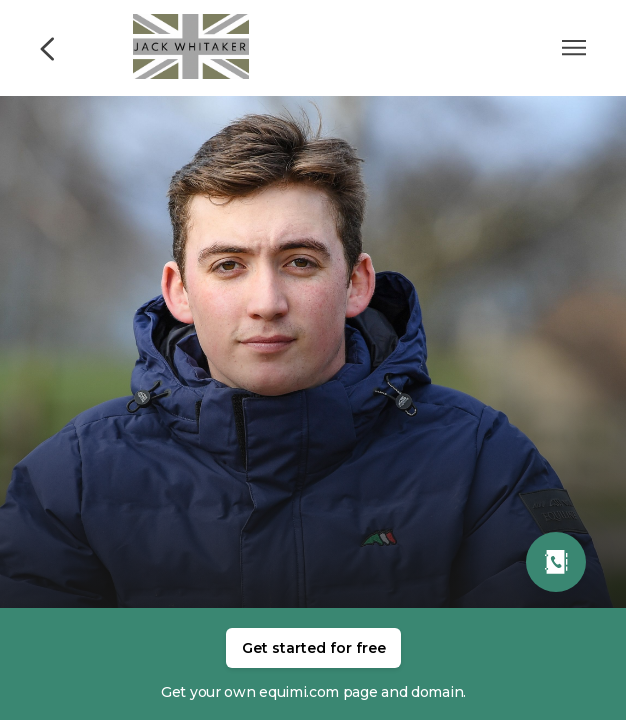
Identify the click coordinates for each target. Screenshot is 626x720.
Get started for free (314, 648)
